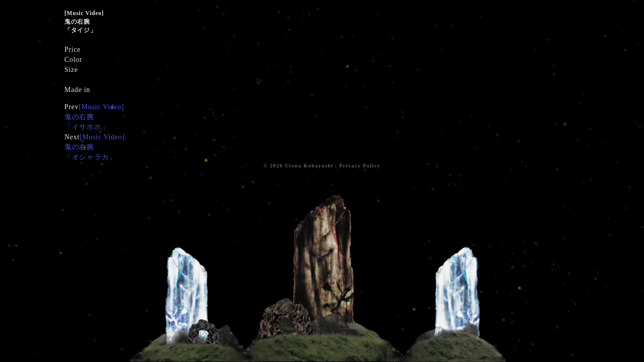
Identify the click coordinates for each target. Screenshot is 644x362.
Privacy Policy (360, 166)
